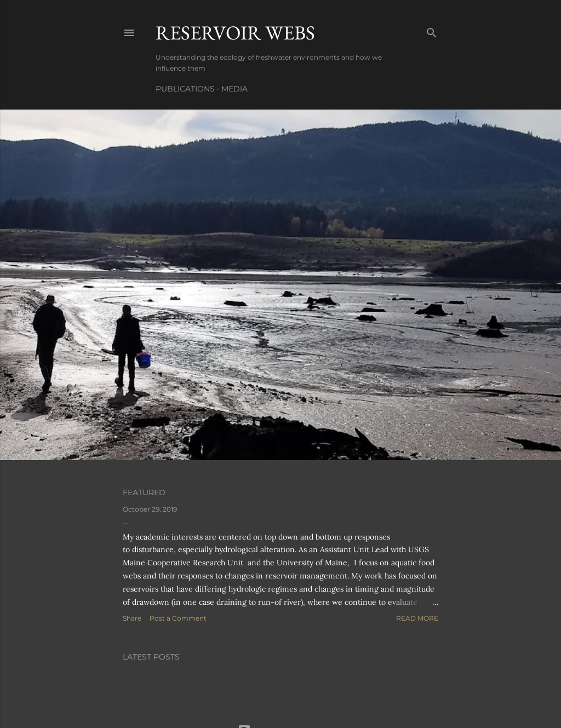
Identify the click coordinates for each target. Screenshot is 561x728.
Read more (417, 618)
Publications (185, 89)
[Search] (432, 30)
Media (234, 89)
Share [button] (132, 618)
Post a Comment (178, 618)
